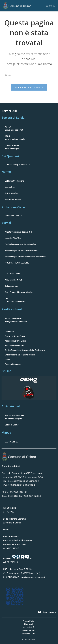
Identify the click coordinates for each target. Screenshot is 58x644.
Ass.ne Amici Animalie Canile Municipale (14, 417)
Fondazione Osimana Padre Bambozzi (21, 244)
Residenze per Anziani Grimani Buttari (21, 250)
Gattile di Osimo (12, 425)
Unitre (7, 359)
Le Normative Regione (14, 181)
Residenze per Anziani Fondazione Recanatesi (25, 257)
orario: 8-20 (17, 558)
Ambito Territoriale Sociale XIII (18, 232)
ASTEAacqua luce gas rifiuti (14, 128)
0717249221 (9, 512)
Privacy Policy (29, 621)
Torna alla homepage (29, 87)
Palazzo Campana (14, 364)
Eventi (6, 530)
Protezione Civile (13, 216)
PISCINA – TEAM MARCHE (17, 263)
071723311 (12, 562)
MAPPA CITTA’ (11, 442)
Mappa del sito (29, 630)
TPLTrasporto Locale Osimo (15, 300)
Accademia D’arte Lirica (15, 341)
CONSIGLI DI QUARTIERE (17, 165)
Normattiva (10, 187)
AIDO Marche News (13, 280)
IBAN (5, 496)
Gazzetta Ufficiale (13, 199)
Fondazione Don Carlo (14, 345)
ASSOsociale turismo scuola (15, 138)
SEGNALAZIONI (29, 633)
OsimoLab (9, 332)
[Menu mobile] (50, 6)
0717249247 (13, 577)
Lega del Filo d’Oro (13, 238)
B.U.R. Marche (11, 193)
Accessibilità (29, 627)
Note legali (29, 624)
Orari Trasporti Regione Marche (19, 292)
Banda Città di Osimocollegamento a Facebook (16, 320)
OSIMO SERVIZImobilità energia (12, 147)
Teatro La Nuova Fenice (15, 336)
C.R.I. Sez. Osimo (13, 274)
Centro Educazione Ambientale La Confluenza (25, 350)
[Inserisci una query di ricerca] (29, 75)
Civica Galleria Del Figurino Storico (20, 355)
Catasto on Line (12, 286)
